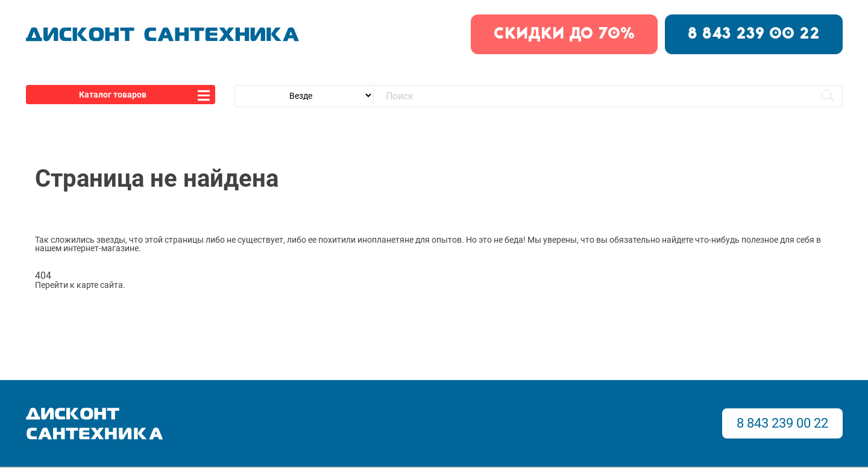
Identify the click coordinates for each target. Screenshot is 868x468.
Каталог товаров (113, 95)
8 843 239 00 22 (754, 34)
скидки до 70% (564, 34)
